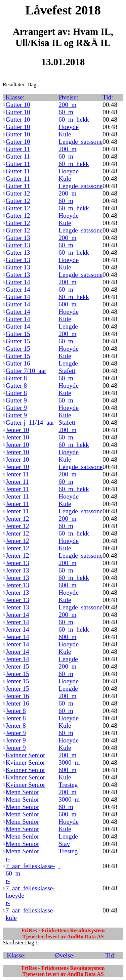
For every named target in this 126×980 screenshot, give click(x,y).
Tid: (108, 97)
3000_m (69, 762)
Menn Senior (23, 792)
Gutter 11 (18, 149)
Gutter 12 (18, 193)
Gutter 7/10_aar (26, 371)
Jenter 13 (17, 563)
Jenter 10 (17, 430)
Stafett (67, 371)
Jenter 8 (16, 711)
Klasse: (15, 97)
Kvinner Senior (26, 755)
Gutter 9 (16, 400)
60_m (66, 112)
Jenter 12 (17, 519)
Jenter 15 (17, 666)
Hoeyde (69, 127)
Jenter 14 (17, 615)
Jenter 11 (17, 474)
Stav (64, 844)
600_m (67, 304)
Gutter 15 (18, 334)
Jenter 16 (17, 696)
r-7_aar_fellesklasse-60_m (30, 866)
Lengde (68, 326)
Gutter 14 (18, 282)
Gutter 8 (16, 378)
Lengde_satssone (80, 142)
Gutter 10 (18, 105)
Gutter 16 (18, 363)
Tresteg (68, 785)
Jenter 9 (16, 733)
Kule (65, 134)
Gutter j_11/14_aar (30, 422)
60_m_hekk (74, 119)
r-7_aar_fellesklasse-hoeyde (30, 888)
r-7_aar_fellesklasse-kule (30, 910)
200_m (67, 105)
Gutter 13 (18, 238)
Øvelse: (68, 97)
